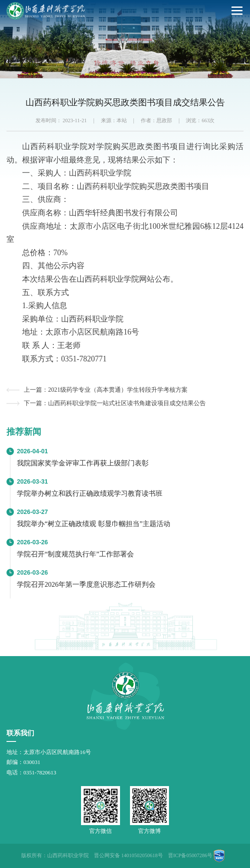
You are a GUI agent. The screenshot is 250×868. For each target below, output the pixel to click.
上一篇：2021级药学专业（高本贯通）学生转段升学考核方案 (106, 390)
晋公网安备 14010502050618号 (128, 855)
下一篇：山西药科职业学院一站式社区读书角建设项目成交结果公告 (115, 403)
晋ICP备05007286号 (190, 855)
